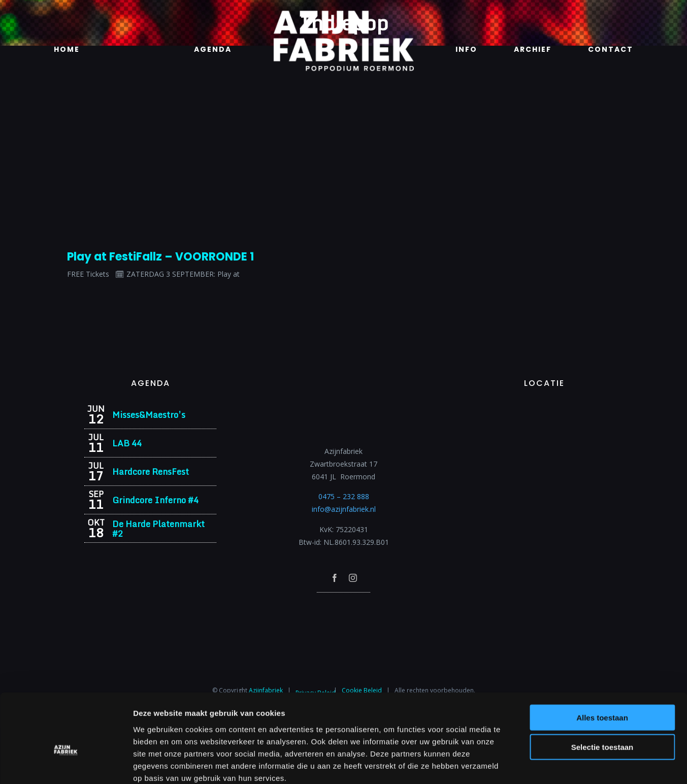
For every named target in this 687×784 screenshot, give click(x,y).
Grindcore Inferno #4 (155, 500)
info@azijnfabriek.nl (344, 509)
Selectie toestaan (602, 692)
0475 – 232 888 (344, 496)
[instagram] (353, 578)
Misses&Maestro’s (149, 415)
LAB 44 (127, 443)
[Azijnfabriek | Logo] (343, 13)
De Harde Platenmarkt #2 (158, 529)
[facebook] (335, 578)
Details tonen (549, 764)
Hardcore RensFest (151, 471)
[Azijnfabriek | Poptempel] (344, 606)
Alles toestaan (602, 662)
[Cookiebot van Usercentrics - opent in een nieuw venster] (66, 764)
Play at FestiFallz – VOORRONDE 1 (160, 257)
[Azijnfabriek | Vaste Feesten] (544, 408)
